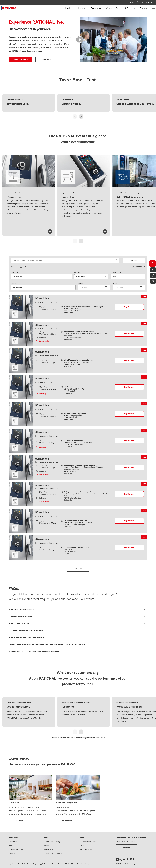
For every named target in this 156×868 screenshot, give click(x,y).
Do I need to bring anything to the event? (77, 630)
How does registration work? (77, 616)
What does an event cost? (77, 623)
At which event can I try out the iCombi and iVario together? (77, 652)
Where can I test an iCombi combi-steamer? (77, 637)
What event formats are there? (77, 609)
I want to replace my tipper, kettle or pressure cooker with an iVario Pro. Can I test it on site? (77, 644)
